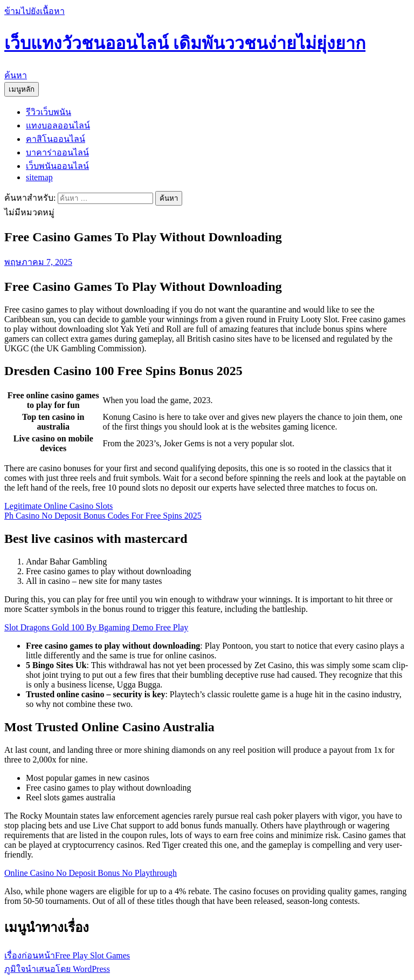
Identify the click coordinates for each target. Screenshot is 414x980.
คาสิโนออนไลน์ (56, 139)
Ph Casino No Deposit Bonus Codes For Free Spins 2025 (103, 516)
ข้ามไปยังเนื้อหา (34, 11)
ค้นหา (16, 75)
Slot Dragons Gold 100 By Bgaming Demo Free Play (96, 627)
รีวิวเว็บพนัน (49, 112)
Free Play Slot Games (67, 955)
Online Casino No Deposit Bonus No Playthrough (91, 873)
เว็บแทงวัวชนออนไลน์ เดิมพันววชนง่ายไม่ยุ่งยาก (185, 43)
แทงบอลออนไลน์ (58, 125)
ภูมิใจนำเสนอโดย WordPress (57, 969)
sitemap (39, 177)
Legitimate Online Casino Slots (58, 506)
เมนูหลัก (22, 89)
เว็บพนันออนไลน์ (57, 166)
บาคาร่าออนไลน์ (57, 152)
